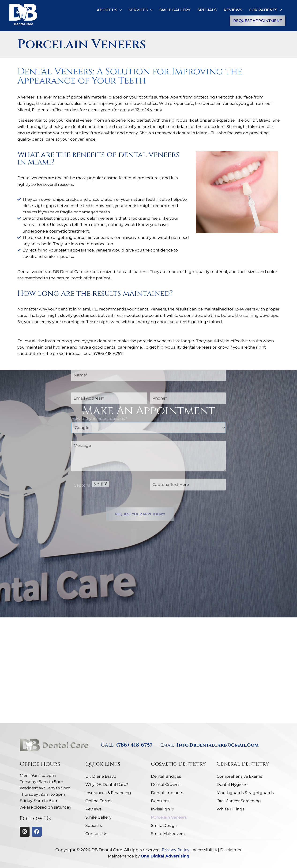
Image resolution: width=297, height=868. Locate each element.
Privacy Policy (176, 850)
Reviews (233, 10)
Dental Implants (167, 793)
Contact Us (96, 834)
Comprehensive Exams (239, 776)
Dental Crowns (166, 784)
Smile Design (164, 825)
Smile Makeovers (168, 834)
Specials (207, 10)
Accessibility (205, 850)
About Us (109, 10)
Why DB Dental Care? (107, 784)
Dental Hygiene (232, 784)
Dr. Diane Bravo (101, 776)
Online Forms (99, 801)
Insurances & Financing (108, 793)
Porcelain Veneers (169, 817)
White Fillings (230, 809)
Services (141, 10)
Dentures (160, 801)
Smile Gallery (175, 10)
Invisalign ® (163, 809)
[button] (109, 10)
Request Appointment (258, 21)
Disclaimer (231, 850)
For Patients (265, 10)
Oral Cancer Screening (239, 801)
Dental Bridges (166, 776)
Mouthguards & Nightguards (245, 793)
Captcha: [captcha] (91, 405)
